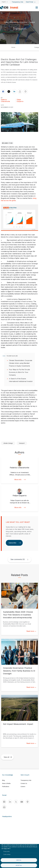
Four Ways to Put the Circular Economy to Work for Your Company (19, 372)
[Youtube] (22, 802)
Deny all (19, 860)
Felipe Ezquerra (20, 101)
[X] (16, 802)
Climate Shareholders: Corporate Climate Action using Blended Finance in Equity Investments (21, 363)
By (2, 98)
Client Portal (31, 2)
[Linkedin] (10, 802)
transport (22, 443)
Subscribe (15, 543)
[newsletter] (4, 807)
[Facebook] (4, 802)
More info (20, 480)
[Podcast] (28, 802)
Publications (6, 787)
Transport (32, 22)
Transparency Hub (17, 2)
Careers (23, 787)
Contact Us (24, 783)
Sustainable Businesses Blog (18, 22)
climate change (8, 443)
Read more (31, 631)
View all (8, 757)
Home (6, 22)
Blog (3, 780)
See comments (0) (18, 559)
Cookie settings (7, 854)
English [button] (4, 2)
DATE (2, 105)
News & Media (6, 783)
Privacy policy (7, 851)
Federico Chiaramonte (5, 101)
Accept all (19, 865)
